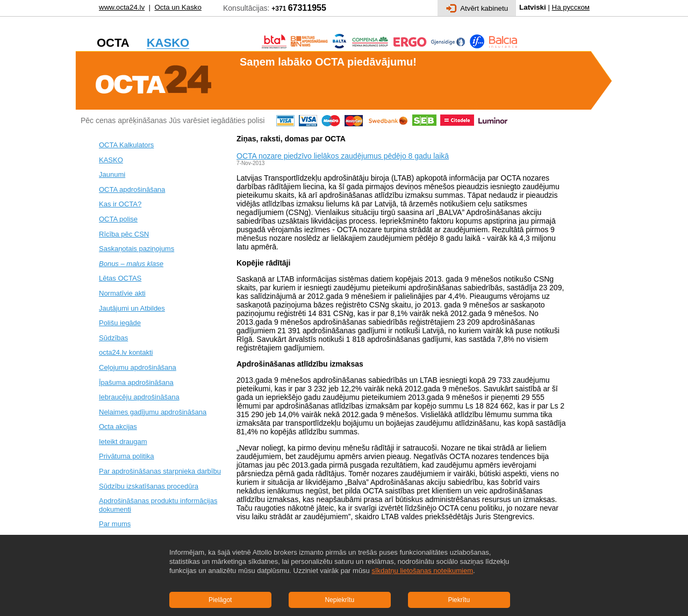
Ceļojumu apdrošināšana (138, 367)
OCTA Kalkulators (126, 145)
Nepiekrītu (339, 600)
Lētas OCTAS (120, 278)
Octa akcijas (118, 427)
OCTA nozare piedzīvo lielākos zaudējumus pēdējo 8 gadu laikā (343, 156)
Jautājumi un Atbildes (132, 308)
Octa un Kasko (178, 7)
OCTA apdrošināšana (132, 189)
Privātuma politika (127, 456)
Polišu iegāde (120, 323)
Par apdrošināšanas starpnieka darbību (160, 471)
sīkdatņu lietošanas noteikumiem (422, 571)
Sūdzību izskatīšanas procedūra (149, 486)
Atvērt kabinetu (477, 8)
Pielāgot (220, 600)
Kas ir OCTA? (120, 204)
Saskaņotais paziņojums (137, 249)
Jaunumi (112, 174)
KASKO (111, 160)
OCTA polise (118, 219)
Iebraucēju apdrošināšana (139, 397)
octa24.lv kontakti (126, 352)
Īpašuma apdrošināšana (136, 382)
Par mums (115, 524)
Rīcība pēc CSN (124, 234)
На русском (571, 7)
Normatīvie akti (122, 293)
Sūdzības (113, 338)
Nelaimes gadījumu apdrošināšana (153, 412)
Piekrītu (459, 600)
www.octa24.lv (122, 7)
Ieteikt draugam (123, 442)
